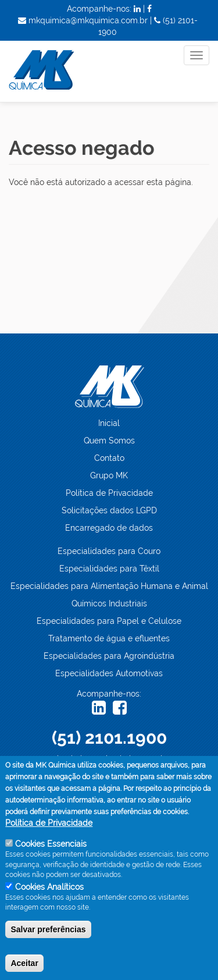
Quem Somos (109, 441)
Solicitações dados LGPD (109, 510)
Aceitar (24, 970)
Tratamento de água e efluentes (109, 638)
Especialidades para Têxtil (109, 569)
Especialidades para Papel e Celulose (109, 621)
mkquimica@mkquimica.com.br (109, 759)
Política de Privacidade (109, 493)
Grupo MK (109, 475)
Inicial (109, 423)
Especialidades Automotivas (109, 673)
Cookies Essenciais (51, 851)
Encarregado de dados (109, 528)
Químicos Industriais (109, 603)
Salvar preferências (48, 936)
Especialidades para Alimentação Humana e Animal (109, 586)
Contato (109, 458)
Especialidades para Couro (109, 551)
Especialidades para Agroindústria (109, 656)
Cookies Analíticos (49, 894)
